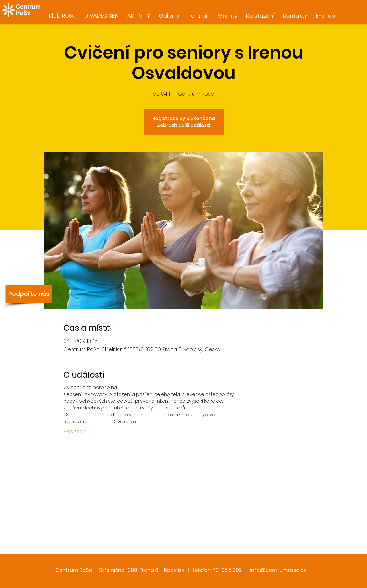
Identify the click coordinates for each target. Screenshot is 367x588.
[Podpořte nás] (29, 294)
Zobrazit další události (184, 125)
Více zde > (74, 432)
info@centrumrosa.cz (278, 570)
